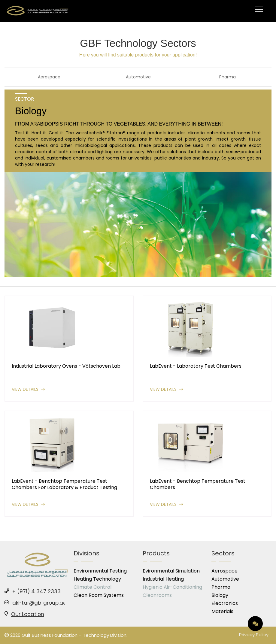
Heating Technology (97, 579)
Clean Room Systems (99, 595)
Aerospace (224, 571)
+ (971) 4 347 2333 (36, 591)
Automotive (225, 579)
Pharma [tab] (227, 77)
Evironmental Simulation (171, 571)
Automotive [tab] (138, 77)
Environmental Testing (100, 571)
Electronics (225, 603)
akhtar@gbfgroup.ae (39, 603)
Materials (222, 611)
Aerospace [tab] (49, 77)
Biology (220, 595)
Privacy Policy (254, 635)
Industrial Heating (163, 579)
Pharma (221, 587)
